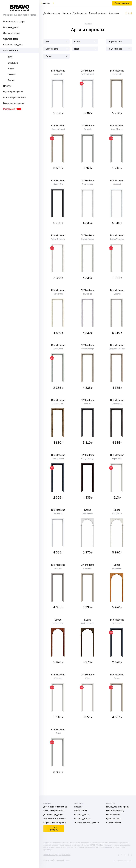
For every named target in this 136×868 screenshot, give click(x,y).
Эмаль (11, 80)
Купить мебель (113, 819)
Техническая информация (87, 822)
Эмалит (12, 74)
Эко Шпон (13, 63)
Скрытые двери (11, 39)
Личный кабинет (98, 13)
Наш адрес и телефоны (118, 807)
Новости (66, 13)
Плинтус (7, 86)
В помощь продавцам (14, 103)
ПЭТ (10, 57)
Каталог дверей (82, 815)
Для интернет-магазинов (55, 807)
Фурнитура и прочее (13, 92)
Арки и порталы (11, 50)
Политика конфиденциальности (57, 855)
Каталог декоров (82, 819)
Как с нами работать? (54, 811)
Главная (88, 24)
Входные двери (11, 27)
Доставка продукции (53, 815)
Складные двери (11, 33)
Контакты (114, 13)
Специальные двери (13, 45)
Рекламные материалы (55, 819)
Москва (46, 3)
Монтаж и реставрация (14, 97)
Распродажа (12, 109)
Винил (11, 69)
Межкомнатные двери (14, 22)
